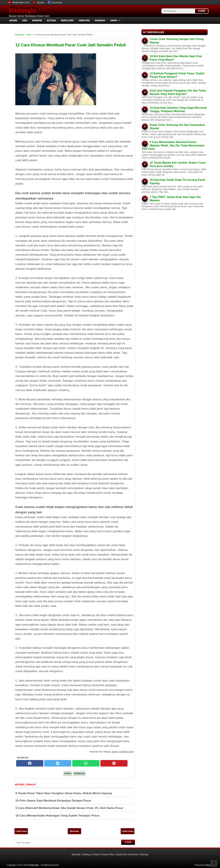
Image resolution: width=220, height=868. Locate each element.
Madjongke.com (21, 2)
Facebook (57, 2)
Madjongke (23, 10)
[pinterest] (114, 763)
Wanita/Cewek (67, 20)
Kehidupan (37, 20)
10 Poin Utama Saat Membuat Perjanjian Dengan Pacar (53, 801)
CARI (202, 11)
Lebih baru (21, 831)
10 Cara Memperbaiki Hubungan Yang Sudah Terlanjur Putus (57, 816)
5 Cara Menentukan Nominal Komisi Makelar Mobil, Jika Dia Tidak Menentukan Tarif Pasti (173, 145)
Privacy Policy (108, 854)
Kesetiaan (51, 20)
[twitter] (58, 763)
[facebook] (30, 763)
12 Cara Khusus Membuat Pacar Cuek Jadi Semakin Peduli (71, 45)
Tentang (86, 854)
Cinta (25, 20)
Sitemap (144, 854)
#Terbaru (79, 774)
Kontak (41, 2)
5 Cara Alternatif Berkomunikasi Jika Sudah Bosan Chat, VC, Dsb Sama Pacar (69, 808)
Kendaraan (100, 20)
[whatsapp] (86, 763)
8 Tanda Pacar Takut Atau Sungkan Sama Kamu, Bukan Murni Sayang (64, 793)
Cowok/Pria (84, 20)
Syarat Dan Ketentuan (127, 854)
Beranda (13, 20)
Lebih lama (128, 831)
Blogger (210, 865)
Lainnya (114, 20)
